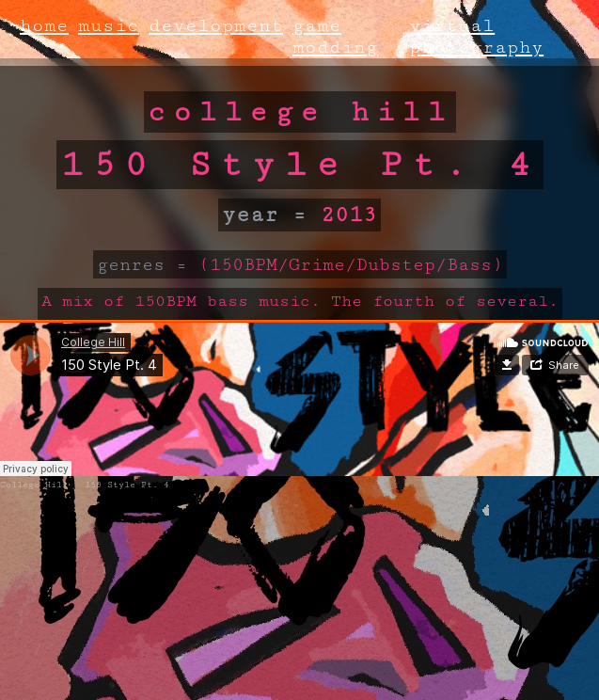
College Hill (34, 485)
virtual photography (476, 37)
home (44, 26)
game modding (335, 37)
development (216, 26)
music (109, 26)
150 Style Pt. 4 (127, 485)
